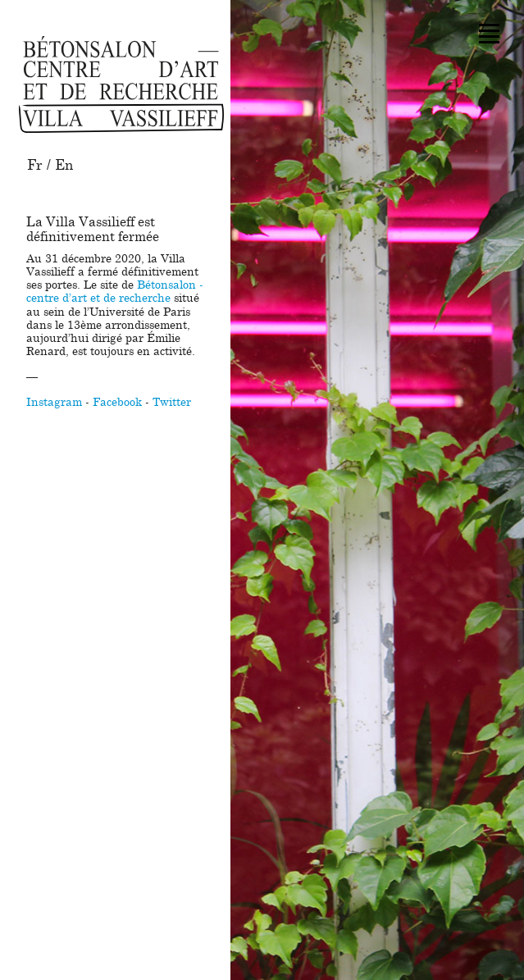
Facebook (117, 403)
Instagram (54, 403)
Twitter (172, 403)
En (64, 165)
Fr (35, 165)
